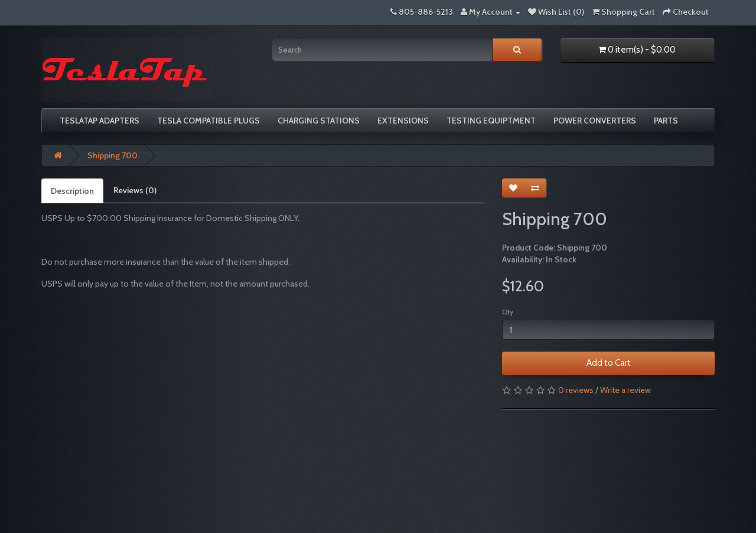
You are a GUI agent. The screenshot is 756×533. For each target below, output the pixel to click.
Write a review (625, 390)
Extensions (403, 121)
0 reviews (576, 390)
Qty (508, 312)
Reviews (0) (135, 190)
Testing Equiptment (491, 121)
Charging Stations (319, 121)
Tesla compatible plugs (208, 121)
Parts (666, 121)
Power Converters (595, 121)
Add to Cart (609, 363)
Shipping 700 (113, 155)
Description (72, 191)
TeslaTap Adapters (100, 121)
